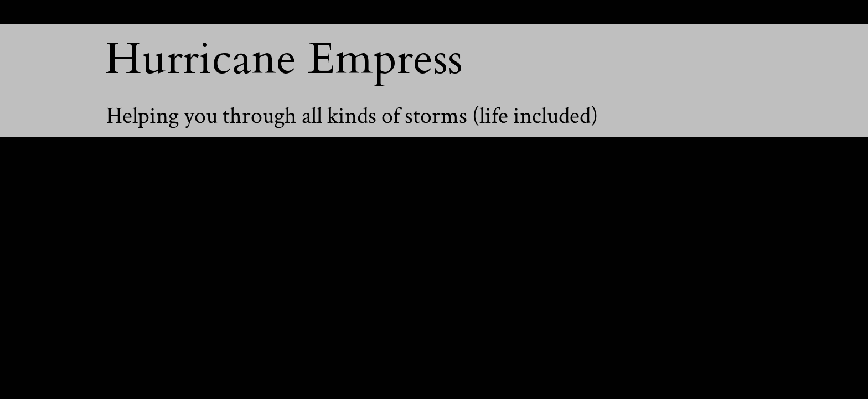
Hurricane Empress (284, 59)
